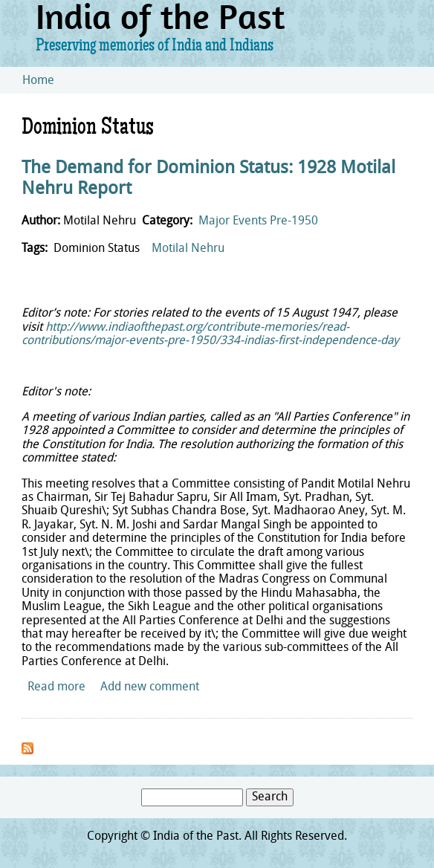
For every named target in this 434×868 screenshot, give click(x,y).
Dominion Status (97, 249)
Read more (56, 687)
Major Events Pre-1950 (258, 221)
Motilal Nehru (188, 249)
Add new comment (150, 687)
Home (38, 81)
